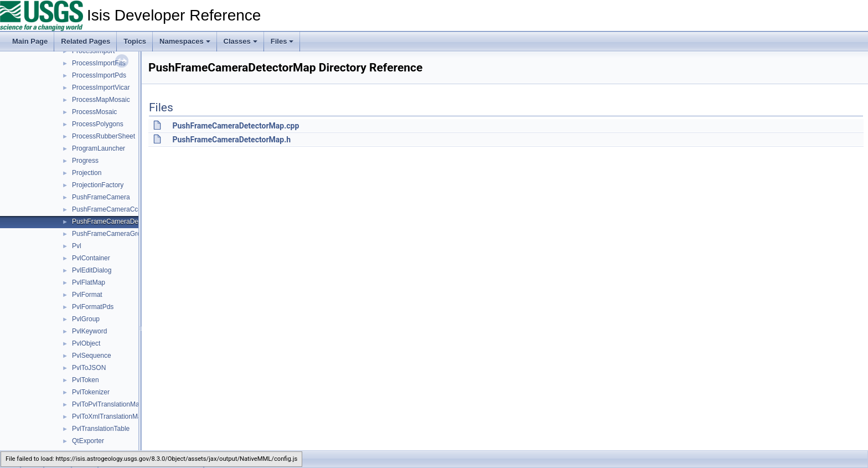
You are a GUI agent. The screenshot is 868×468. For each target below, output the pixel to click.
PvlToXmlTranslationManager (115, 416)
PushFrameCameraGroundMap (118, 234)
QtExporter (88, 441)
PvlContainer (91, 258)
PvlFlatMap (89, 282)
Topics (135, 41)
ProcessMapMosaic (101, 100)
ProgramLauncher (99, 148)
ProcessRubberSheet (104, 136)
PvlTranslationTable (101, 429)
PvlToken (86, 380)
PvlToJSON (89, 368)
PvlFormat (87, 295)
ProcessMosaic (94, 112)
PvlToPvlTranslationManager (114, 404)
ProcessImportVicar (101, 88)
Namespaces (185, 41)
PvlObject (86, 343)
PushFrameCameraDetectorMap (120, 222)
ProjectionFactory (98, 185)
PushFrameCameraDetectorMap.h (231, 140)
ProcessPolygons (98, 124)
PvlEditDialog (92, 270)
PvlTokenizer (91, 392)
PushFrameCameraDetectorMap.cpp (236, 126)
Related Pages (86, 41)
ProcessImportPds (99, 75)
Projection (87, 173)
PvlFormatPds (93, 307)
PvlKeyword (89, 331)
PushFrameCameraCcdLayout (117, 209)
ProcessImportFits (99, 63)
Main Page (30, 41)
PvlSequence (92, 356)
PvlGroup (86, 319)
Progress (85, 161)
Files (282, 41)
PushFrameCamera (101, 197)
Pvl (77, 246)
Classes (241, 41)
